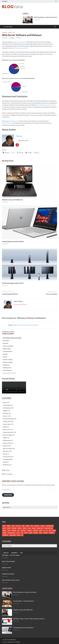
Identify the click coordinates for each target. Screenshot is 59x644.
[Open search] (55, 27)
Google (34, 528)
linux (9, 530)
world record (13, 535)
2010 (4, 526)
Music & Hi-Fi (7, 430)
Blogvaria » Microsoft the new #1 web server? (26, 325)
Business (5, 402)
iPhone (4, 530)
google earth (40, 528)
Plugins (5, 438)
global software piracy (13, 121)
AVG (23, 526)
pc (47, 530)
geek (29, 528)
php (50, 530)
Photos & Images (7, 435)
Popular (6, 553)
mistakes (29, 530)
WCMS (5, 462)
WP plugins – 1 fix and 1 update (11, 555)
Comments (14, 553)
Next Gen (35, 530)
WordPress (6, 465)
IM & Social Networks (9, 419)
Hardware (5, 32)
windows (46, 533)
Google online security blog (20, 42)
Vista (41, 533)
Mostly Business (7, 370)
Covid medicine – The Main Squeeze (23, 601)
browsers (43, 526)
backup (28, 526)
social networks (11, 533)
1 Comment (18, 38)
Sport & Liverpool (8, 448)
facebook (14, 528)
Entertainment (7, 408)
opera (41, 530)
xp (22, 535)
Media (5, 427)
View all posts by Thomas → (21, 304)
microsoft (23, 530)
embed (9, 528)
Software (5, 446)
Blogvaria (37, 526)
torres (26, 533)
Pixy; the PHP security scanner (11, 580)
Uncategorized (7, 459)
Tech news (6, 451)
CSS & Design (6, 405)
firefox (19, 528)
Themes (5, 454)
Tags (21, 553)
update (31, 533)
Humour (5, 416)
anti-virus (18, 526)
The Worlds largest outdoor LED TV (13, 283)
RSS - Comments (7, 474)
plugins (4, 533)
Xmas (19, 535)
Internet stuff (11, 32)
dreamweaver (50, 526)
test (22, 533)
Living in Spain (7, 424)
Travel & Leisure (7, 457)
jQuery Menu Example (8, 561)
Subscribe (8, 495)
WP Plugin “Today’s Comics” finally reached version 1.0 (29, 619)
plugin (54, 530)
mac (18, 530)
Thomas (12, 38)
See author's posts (23, 140)
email (4, 528)
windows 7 (52, 533)
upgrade (36, 533)
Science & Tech (7, 443)
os (44, 530)
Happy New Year (49, 528)
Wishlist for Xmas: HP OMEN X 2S (12, 200)
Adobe (9, 526)
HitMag (18, 642)
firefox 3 (25, 528)
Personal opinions (8, 432)
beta (32, 526)
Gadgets (5, 411)
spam (18, 533)
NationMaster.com (7, 123)
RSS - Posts (6, 470)
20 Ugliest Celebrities (8, 574)
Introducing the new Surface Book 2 (13, 241)
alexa (13, 526)
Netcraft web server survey (19, 48)
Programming (7, 440)
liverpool (14, 530)
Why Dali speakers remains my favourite (45, 17)
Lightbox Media (6, 568)
